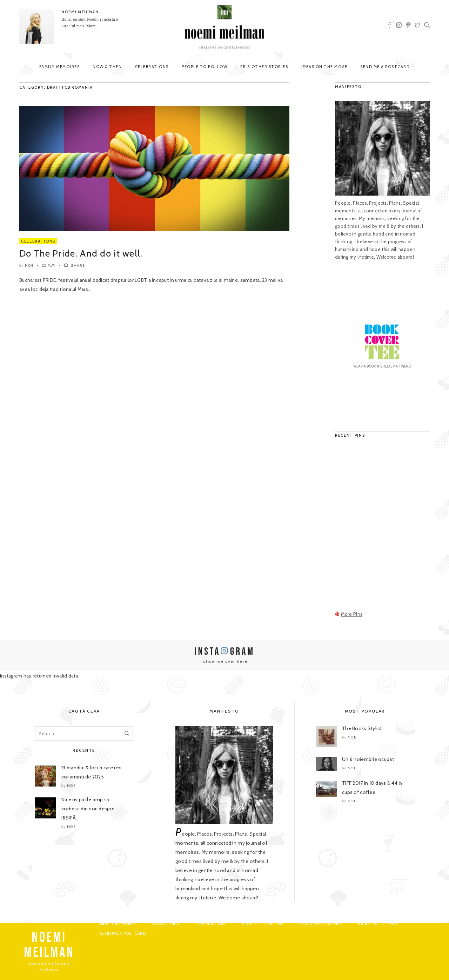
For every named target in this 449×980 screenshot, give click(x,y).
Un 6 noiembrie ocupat (368, 759)
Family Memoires (60, 67)
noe (29, 266)
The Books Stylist (362, 728)
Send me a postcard (385, 67)
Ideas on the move (324, 67)
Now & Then (107, 67)
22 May (49, 266)
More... (93, 26)
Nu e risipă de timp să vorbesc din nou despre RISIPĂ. (88, 809)
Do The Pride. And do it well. (81, 253)
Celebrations (152, 67)
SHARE (75, 266)
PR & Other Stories (264, 67)
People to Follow (205, 67)
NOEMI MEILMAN (80, 12)
